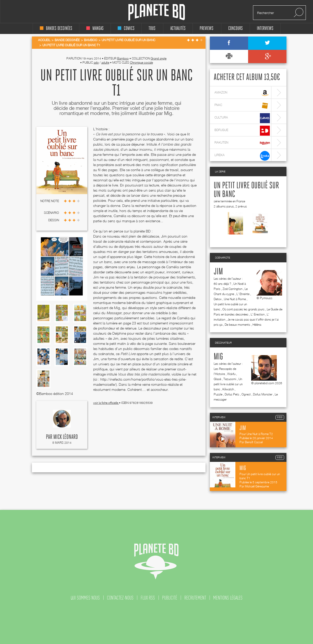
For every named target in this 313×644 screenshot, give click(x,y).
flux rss (148, 598)
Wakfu (231, 374)
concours (236, 28)
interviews (265, 28)
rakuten (242, 143)
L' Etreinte (243, 294)
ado (96, 62)
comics (126, 28)
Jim (218, 272)
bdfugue (242, 131)
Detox (218, 299)
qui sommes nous (85, 598)
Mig (218, 357)
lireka (242, 156)
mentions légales (228, 598)
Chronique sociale (141, 62)
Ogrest (246, 394)
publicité (170, 598)
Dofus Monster (263, 394)
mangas (95, 28)
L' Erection (258, 314)
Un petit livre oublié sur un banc (228, 384)
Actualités (178, 28)
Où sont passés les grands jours (243, 309)
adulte (105, 62)
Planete (157, 12)
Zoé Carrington (232, 289)
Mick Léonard (66, 437)
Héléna (257, 325)
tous (152, 28)
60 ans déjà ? (222, 284)
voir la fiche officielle (106, 403)
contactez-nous (120, 598)
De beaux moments (237, 325)
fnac (242, 106)
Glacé (217, 379)
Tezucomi (230, 379)
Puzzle (218, 394)
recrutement (195, 598)
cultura (242, 118)
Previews (207, 28)
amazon (242, 93)
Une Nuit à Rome (235, 299)
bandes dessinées (56, 28)
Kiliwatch (228, 389)
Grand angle (159, 58)
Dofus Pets (232, 394)
